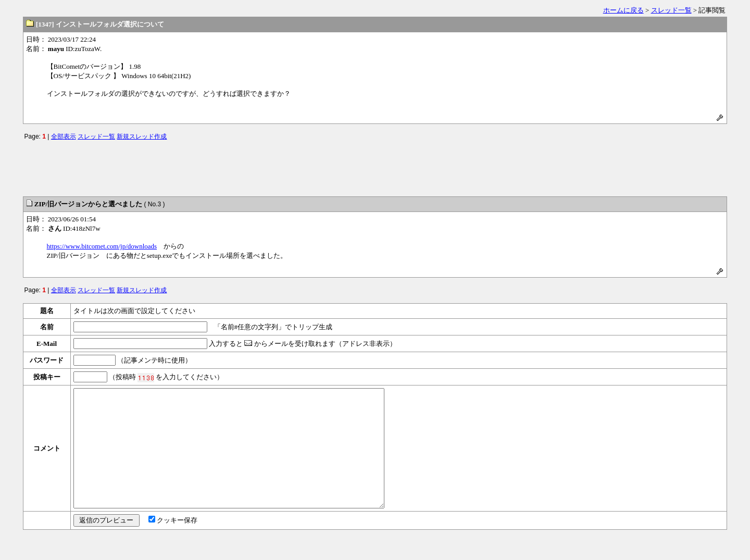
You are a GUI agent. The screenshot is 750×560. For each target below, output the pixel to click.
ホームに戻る (623, 10)
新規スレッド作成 (142, 136)
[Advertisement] (375, 166)
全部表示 (64, 136)
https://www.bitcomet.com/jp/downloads (102, 246)
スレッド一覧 (671, 10)
